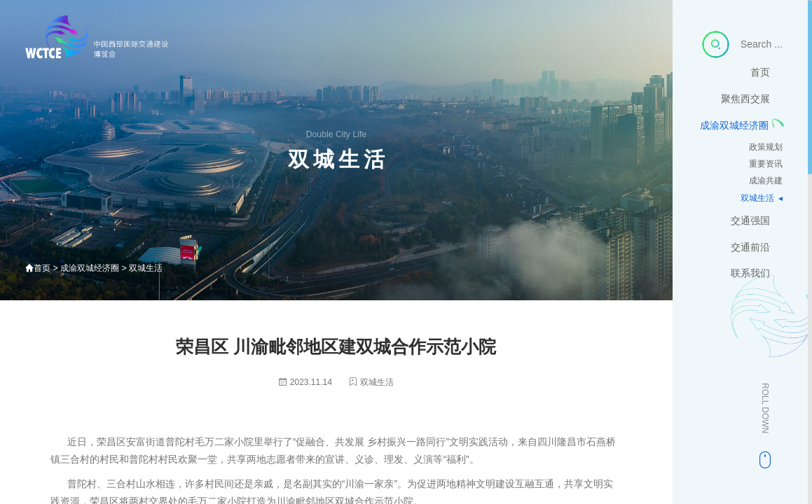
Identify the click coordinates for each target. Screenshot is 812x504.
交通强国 (760, 239)
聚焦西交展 (755, 118)
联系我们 (760, 292)
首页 (770, 91)
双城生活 (757, 217)
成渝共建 (766, 199)
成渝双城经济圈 (734, 144)
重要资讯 (766, 183)
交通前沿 (760, 265)
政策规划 (766, 165)
